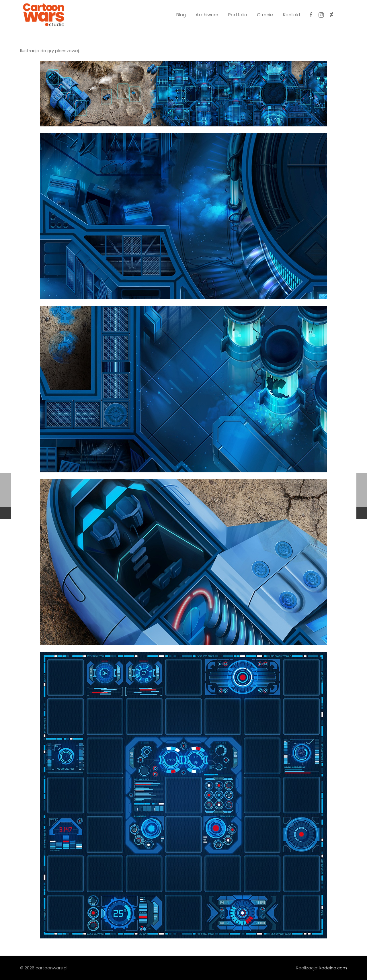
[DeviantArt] (331, 15)
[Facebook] (311, 15)
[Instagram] (321, 15)
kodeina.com (333, 968)
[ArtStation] (342, 15)
